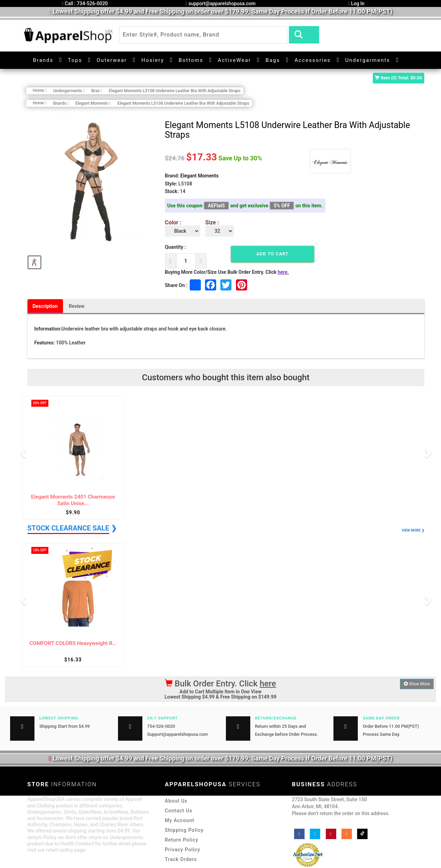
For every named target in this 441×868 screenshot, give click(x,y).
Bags (273, 60)
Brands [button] (43, 60)
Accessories (313, 60)
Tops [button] (75, 60)
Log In (356, 3)
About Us (176, 801)
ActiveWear (235, 60)
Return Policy (181, 840)
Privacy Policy (182, 850)
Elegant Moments (199, 176)
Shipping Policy (184, 830)
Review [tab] (77, 306)
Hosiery (153, 60)
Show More (417, 684)
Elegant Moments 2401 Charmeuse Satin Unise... (73, 500)
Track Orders (181, 859)
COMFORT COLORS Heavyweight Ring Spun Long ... (73, 643)
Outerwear (112, 60)
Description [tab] (45, 306)
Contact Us (178, 811)
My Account (179, 820)
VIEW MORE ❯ (413, 530)
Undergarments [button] (368, 60)
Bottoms (191, 60)
